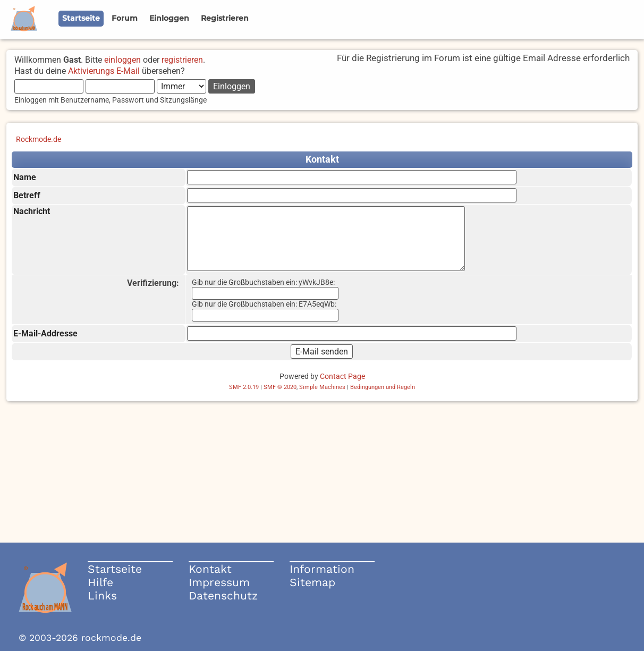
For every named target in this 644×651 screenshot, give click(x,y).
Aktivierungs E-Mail (104, 71)
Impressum (219, 582)
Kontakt (210, 569)
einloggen (122, 60)
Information (322, 569)
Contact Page (342, 376)
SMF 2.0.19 (244, 387)
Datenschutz (223, 595)
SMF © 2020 (280, 387)
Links (102, 595)
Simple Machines (322, 387)
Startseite (115, 569)
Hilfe (100, 582)
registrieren (182, 60)
